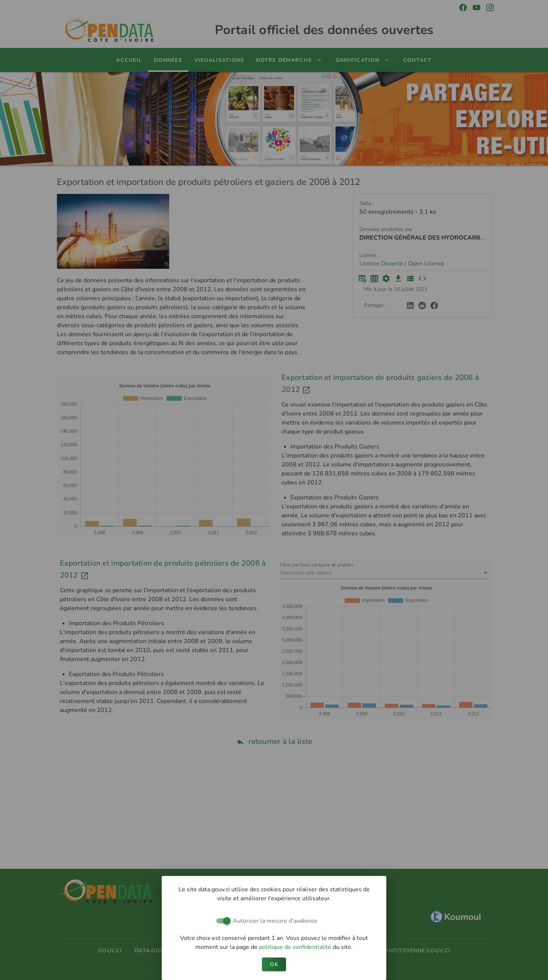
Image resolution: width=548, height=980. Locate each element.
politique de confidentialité (296, 947)
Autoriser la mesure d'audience (275, 921)
